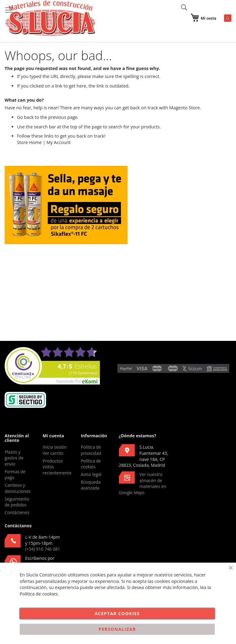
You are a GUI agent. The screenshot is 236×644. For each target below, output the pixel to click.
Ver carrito (53, 453)
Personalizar (117, 629)
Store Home (29, 142)
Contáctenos (17, 512)
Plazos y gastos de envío (14, 458)
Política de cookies (91, 464)
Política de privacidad (91, 450)
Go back (25, 117)
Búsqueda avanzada (91, 485)
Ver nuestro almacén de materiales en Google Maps (143, 483)
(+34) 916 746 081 (43, 549)
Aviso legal (91, 474)
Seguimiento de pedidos (17, 502)
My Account (59, 142)
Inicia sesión (55, 447)
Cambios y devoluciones (18, 488)
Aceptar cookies (117, 613)
